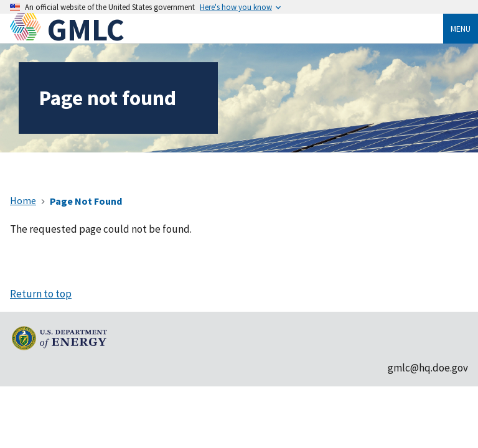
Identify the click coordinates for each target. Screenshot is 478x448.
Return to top (41, 294)
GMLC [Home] (86, 30)
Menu (461, 29)
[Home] (29, 30)
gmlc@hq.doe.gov (428, 368)
